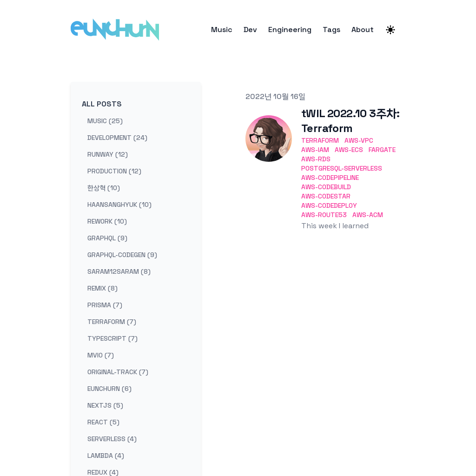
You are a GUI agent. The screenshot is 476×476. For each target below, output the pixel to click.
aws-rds (316, 159)
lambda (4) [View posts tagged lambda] (106, 456)
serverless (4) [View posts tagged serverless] (112, 439)
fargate (382, 150)
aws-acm (368, 215)
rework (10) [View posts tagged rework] (107, 221)
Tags (331, 30)
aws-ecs (349, 150)
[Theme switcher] (390, 30)
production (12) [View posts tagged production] (114, 171)
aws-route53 (324, 215)
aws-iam (315, 150)
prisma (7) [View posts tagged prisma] (105, 305)
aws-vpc (359, 140)
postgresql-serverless (342, 168)
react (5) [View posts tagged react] (103, 422)
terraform (320, 140)
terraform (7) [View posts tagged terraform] (112, 322)
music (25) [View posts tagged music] (105, 121)
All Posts (102, 104)
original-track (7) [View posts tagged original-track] (118, 372)
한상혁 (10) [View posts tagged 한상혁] (104, 188)
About (363, 30)
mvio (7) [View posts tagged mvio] (101, 355)
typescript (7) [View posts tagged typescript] (112, 338)
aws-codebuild (326, 187)
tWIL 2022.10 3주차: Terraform (350, 121)
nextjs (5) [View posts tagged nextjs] (105, 405)
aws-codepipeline (330, 178)
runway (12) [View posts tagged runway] (108, 154)
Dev (250, 30)
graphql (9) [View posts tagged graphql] (107, 238)
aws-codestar (326, 196)
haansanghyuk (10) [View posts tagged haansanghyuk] (119, 205)
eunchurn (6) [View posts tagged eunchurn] (109, 389)
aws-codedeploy (329, 205)
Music (222, 30)
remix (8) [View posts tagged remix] (102, 288)
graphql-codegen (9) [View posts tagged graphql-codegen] (122, 255)
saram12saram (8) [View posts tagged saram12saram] (119, 271)
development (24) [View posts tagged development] (117, 138)
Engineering (290, 30)
